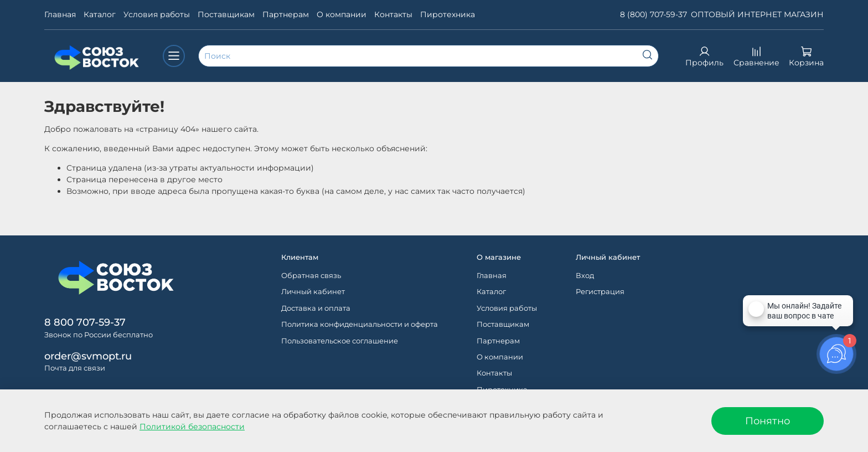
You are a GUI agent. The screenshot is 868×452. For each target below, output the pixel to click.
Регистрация (600, 292)
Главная (60, 14)
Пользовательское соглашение (340, 341)
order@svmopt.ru (88, 356)
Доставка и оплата (316, 308)
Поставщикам (226, 14)
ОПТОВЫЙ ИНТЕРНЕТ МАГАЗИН (757, 14)
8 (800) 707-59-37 (653, 14)
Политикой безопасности (192, 427)
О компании (342, 14)
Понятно (768, 421)
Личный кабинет (313, 292)
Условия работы (157, 14)
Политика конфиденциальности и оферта (360, 324)
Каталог (100, 14)
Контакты (393, 14)
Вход (585, 276)
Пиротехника (448, 14)
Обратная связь (311, 276)
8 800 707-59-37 (85, 322)
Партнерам (286, 14)
